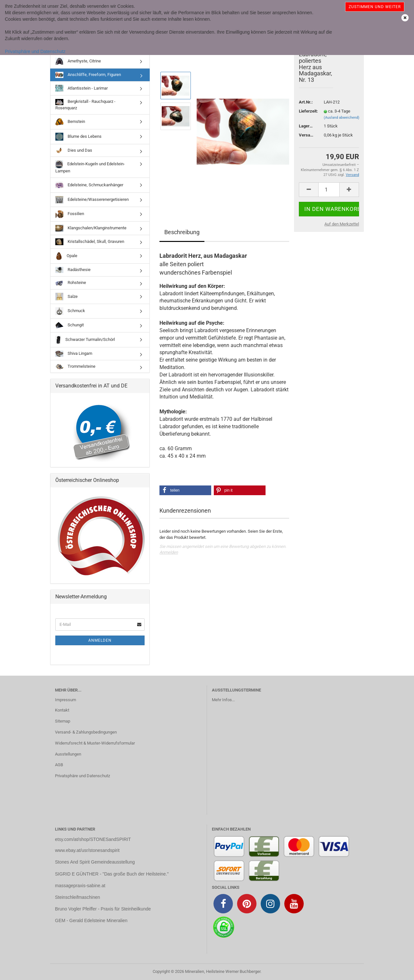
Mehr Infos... (223, 700)
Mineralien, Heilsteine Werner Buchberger (223, 971)
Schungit (70, 325)
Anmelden (169, 552)
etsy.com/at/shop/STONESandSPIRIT (93, 839)
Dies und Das (74, 150)
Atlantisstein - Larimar (82, 88)
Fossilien (70, 214)
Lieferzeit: (306, 111)
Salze (66, 297)
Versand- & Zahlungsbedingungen (86, 732)
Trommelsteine (75, 367)
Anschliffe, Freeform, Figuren (88, 75)
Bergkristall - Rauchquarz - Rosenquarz (85, 105)
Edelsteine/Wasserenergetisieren (92, 200)
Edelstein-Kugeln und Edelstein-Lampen (90, 167)
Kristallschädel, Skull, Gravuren (90, 242)
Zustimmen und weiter (375, 7)
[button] (185, 490)
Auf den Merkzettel (342, 224)
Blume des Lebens (78, 137)
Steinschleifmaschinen (77, 897)
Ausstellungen (68, 754)
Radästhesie (73, 270)
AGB (59, 765)
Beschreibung (182, 232)
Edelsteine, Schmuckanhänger (89, 185)
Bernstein (70, 122)
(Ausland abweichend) (342, 118)
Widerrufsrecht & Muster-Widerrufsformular (95, 743)
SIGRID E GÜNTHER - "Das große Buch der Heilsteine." (112, 874)
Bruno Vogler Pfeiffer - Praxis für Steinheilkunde (103, 909)
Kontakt (62, 710)
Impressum (65, 700)
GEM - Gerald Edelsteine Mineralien (91, 920)
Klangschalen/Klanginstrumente (91, 228)
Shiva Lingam (74, 354)
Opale (66, 256)
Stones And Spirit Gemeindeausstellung (95, 862)
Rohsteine (71, 283)
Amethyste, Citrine (78, 61)
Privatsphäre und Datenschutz (35, 51)
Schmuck (70, 311)
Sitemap (63, 721)
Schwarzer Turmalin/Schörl (85, 340)
